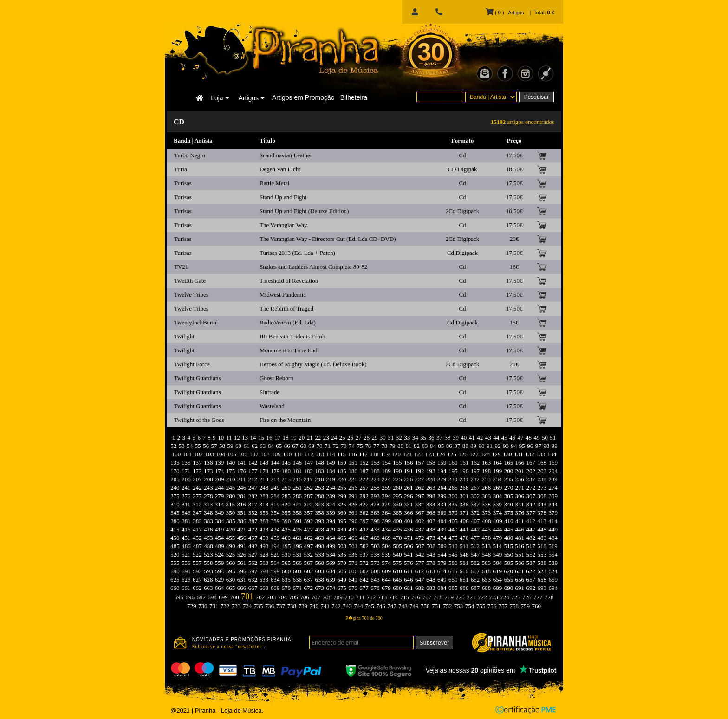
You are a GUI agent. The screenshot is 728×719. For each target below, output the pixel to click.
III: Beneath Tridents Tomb (292, 336)
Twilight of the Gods (199, 420)
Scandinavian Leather (286, 155)
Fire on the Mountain (285, 420)
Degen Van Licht (280, 169)
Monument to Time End (289, 350)
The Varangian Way (283, 225)
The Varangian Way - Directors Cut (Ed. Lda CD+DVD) (328, 239)
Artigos (252, 98)
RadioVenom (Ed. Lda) (288, 322)
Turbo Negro (190, 155)
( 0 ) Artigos (505, 13)
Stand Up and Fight (283, 197)
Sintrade (270, 392)
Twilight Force (192, 364)
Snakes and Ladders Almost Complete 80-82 (313, 267)
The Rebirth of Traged (286, 308)
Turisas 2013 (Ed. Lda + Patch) (297, 253)
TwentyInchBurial (196, 322)
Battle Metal (275, 183)
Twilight (184, 336)
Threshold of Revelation (289, 281)
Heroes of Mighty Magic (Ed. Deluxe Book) (313, 364)
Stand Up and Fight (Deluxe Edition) (304, 211)
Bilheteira (354, 97)
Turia (181, 169)
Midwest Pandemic (283, 295)
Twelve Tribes (191, 295)
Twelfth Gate (190, 281)
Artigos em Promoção (303, 97)
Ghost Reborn (276, 378)
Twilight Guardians (198, 378)
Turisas (183, 183)
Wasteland (272, 406)
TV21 (181, 267)
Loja (220, 98)
